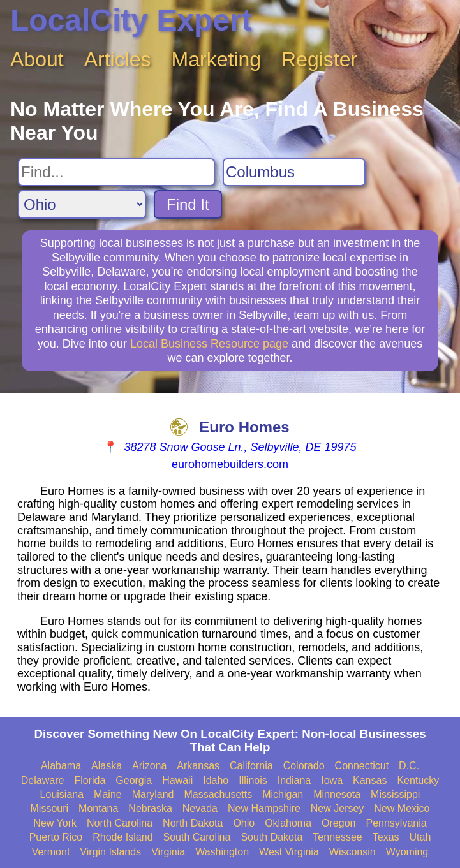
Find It (188, 204)
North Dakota (193, 823)
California (251, 766)
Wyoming (407, 852)
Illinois (253, 780)
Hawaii (177, 780)
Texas (386, 837)
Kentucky (418, 780)
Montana (98, 808)
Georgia (134, 780)
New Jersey (338, 808)
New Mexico (402, 808)
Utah (420, 837)
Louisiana (62, 794)
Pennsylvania (396, 823)
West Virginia (289, 852)
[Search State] (82, 204)
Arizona (149, 766)
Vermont (51, 852)
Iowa (332, 780)
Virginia (168, 852)
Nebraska (150, 808)
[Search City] (294, 172)
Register (319, 59)
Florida (90, 780)
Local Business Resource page (209, 344)
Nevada (200, 808)
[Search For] (116, 172)
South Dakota (271, 837)
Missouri (50, 808)
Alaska (107, 766)
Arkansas (198, 766)
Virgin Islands (110, 852)
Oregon (338, 823)
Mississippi (395, 794)
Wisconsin (352, 852)
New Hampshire (264, 808)
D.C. (409, 766)
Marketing (217, 59)
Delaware (43, 780)
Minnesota (337, 794)
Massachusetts (218, 794)
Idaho (216, 780)
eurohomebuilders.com (230, 464)
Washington (222, 852)
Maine (108, 794)
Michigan (283, 794)
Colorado (304, 766)
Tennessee (337, 837)
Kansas (370, 780)
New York (55, 823)
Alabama (61, 766)
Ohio (244, 823)
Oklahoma (288, 823)
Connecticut (362, 766)
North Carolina (120, 823)
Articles (118, 59)
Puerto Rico (56, 837)
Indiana (294, 780)
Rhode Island (122, 837)
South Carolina (197, 837)
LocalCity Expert (131, 20)
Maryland (153, 794)
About (37, 59)
